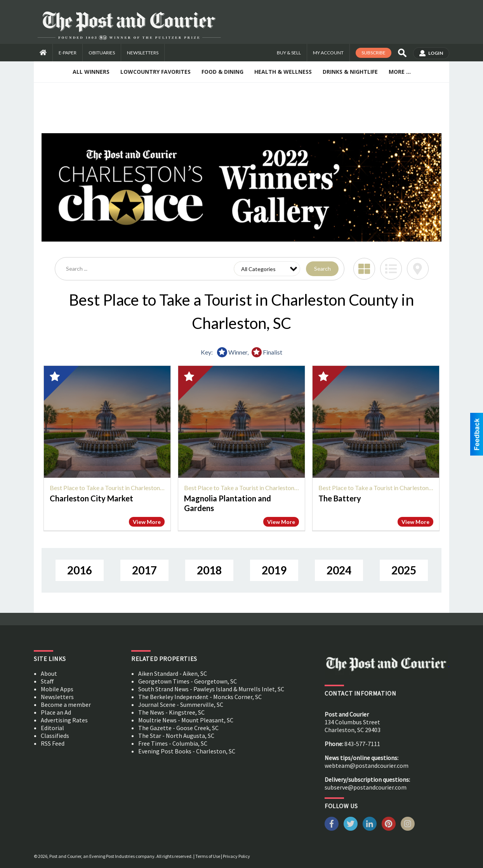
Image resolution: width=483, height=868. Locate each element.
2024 (339, 570)
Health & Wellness (283, 72)
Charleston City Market (91, 498)
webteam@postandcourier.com (367, 765)
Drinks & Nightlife (350, 72)
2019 (274, 570)
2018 (209, 570)
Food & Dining (222, 72)
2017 (144, 570)
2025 (404, 570)
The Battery (340, 498)
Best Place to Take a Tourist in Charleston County (115, 488)
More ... (400, 72)
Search (322, 269)
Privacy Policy (236, 856)
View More (147, 522)
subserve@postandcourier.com (366, 787)
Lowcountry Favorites (155, 72)
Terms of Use (208, 856)
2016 (80, 570)
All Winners (91, 72)
